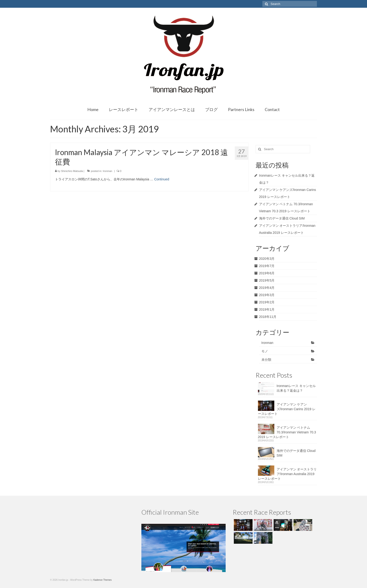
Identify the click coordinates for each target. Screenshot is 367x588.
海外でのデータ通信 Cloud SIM (282, 218)
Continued (162, 179)
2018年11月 (268, 317)
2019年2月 (267, 302)
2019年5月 (267, 280)
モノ (265, 351)
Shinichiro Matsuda (72, 171)
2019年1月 (267, 309)
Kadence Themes (103, 580)
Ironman (107, 171)
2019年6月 (267, 273)
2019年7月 (267, 266)
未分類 (266, 360)
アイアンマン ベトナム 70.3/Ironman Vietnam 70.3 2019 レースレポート (287, 432)
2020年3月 (267, 259)
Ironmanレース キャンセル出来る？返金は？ (296, 388)
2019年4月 (267, 288)
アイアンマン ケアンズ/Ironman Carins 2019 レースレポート (287, 409)
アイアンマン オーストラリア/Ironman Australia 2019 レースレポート (287, 474)
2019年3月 (267, 295)
